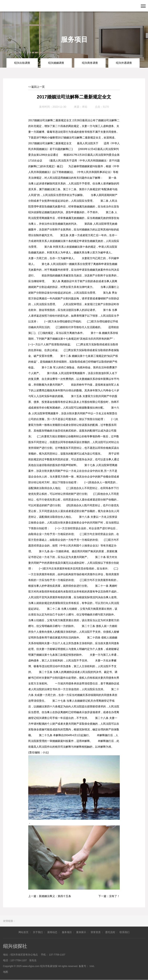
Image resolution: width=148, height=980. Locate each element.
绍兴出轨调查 (22, 63)
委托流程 (110, 932)
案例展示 (81, 932)
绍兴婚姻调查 (56, 63)
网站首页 (23, 932)
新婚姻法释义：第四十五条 (55, 896)
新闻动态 (52, 932)
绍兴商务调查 (90, 63)
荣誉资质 (96, 932)
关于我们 (38, 932)
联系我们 (125, 932)
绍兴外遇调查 (124, 63)
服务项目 (67, 932)
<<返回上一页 (36, 87)
